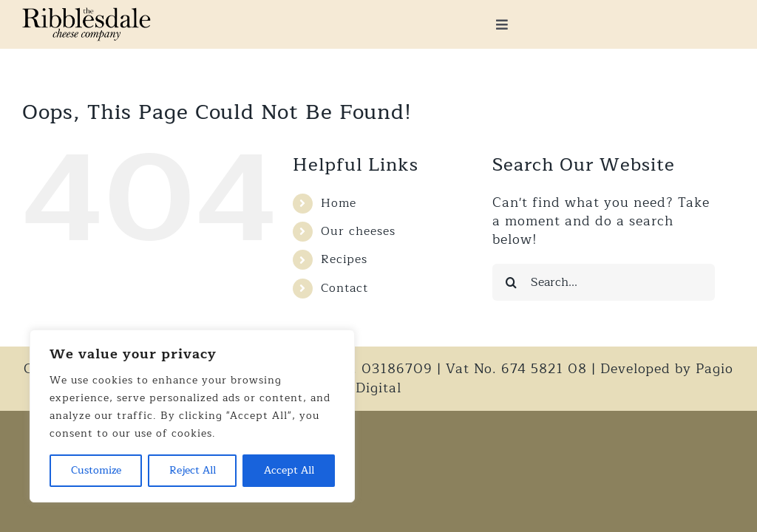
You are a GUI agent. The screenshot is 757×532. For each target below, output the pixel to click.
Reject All (193, 470)
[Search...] (604, 282)
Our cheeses (358, 231)
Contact (344, 288)
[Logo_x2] (86, 14)
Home (339, 203)
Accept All (289, 470)
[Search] (511, 282)
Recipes (344, 259)
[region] (192, 416)
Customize (96, 470)
